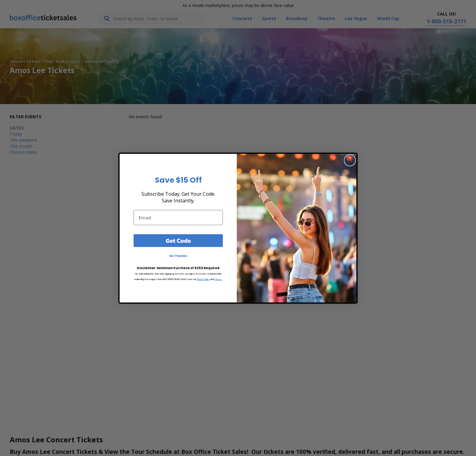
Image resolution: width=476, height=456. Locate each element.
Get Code (178, 241)
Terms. (218, 279)
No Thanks (178, 256)
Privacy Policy (203, 279)
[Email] (178, 218)
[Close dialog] (350, 160)
